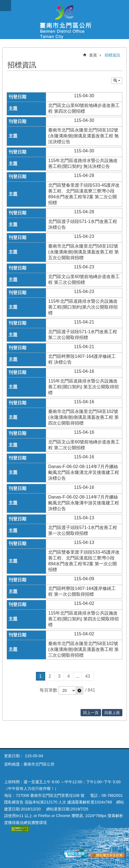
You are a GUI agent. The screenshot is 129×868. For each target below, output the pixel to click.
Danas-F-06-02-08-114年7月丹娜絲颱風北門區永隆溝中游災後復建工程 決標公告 (84, 503)
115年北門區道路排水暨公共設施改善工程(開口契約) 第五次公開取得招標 (83, 387)
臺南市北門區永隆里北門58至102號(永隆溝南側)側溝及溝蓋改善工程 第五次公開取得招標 (83, 252)
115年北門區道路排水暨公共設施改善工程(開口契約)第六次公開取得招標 (83, 307)
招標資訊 (112, 55)
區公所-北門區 (64, 19)
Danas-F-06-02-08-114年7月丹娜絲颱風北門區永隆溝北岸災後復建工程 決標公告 (84, 472)
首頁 (93, 55)
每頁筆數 (48, 690)
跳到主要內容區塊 (3, 3)
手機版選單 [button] (6, 6)
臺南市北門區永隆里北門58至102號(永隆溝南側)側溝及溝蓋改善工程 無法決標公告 (83, 136)
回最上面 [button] (112, 713)
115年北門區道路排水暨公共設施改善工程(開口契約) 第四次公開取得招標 (83, 619)
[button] (79, 690)
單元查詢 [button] (117, 81)
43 (88, 676)
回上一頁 (91, 713)
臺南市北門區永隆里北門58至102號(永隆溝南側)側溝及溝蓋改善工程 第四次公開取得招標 (83, 417)
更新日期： (14, 756)
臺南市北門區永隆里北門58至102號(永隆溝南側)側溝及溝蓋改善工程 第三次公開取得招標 (83, 649)
